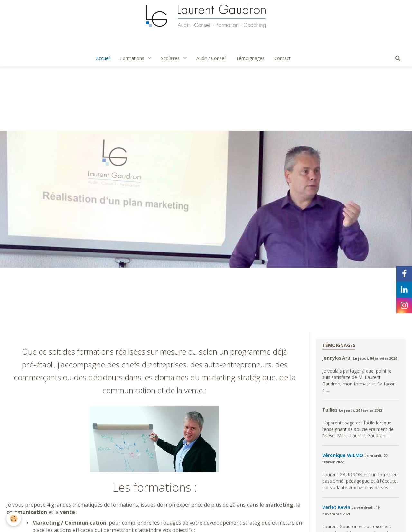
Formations (133, 58)
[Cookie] (14, 519)
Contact (282, 58)
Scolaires (171, 58)
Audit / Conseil (211, 58)
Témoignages (250, 58)
